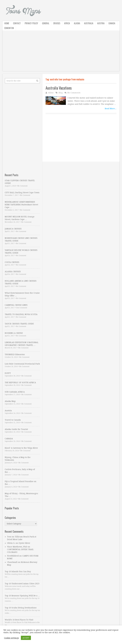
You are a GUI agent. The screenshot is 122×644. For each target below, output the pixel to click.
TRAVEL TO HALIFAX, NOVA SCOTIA (21, 314)
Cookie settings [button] (11, 638)
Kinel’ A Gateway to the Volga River (21, 448)
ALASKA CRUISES (13, 272)
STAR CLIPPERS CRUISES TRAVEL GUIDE (20, 182)
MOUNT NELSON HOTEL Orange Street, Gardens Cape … (20, 218)
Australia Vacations (59, 88)
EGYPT (8, 373)
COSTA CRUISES (12, 262)
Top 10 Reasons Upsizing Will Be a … (22, 596)
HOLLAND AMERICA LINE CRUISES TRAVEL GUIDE (21, 282)
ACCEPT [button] (26, 638)
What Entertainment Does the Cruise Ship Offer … (22, 294)
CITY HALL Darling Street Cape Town (22, 193)
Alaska (77, 23)
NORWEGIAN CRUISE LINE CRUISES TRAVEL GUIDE (21, 239)
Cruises (57, 23)
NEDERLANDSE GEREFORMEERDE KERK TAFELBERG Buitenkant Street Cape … (21, 205)
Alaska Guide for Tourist (16, 429)
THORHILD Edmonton (15, 354)
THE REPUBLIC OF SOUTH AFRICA (20, 382)
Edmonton (9, 28)
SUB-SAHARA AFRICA (15, 392)
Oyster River (24, 543)
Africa (67, 23)
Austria (101, 23)
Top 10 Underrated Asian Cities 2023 (22, 584)
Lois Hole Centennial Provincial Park (22, 364)
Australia (89, 23)
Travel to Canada (13, 420)
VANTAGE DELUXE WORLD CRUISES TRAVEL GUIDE (21, 251)
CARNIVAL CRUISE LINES (16, 305)
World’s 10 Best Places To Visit (19, 620)
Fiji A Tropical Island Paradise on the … (21, 483)
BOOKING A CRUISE (14, 333)
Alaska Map (10, 401)
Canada (112, 23)
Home (7, 23)
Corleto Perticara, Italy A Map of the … (20, 471)
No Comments (74, 93)
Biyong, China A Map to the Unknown (18, 459)
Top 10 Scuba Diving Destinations (21, 608)
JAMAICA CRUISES (13, 229)
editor (51, 93)
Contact (17, 23)
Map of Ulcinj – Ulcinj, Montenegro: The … (21, 495)
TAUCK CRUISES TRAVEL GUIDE (19, 324)
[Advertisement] (61, 52)
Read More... (111, 109)
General (46, 23)
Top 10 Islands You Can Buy (18, 572)
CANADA (9, 439)
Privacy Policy (31, 23)
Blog (61, 93)
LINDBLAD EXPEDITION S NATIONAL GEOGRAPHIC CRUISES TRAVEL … (22, 344)
